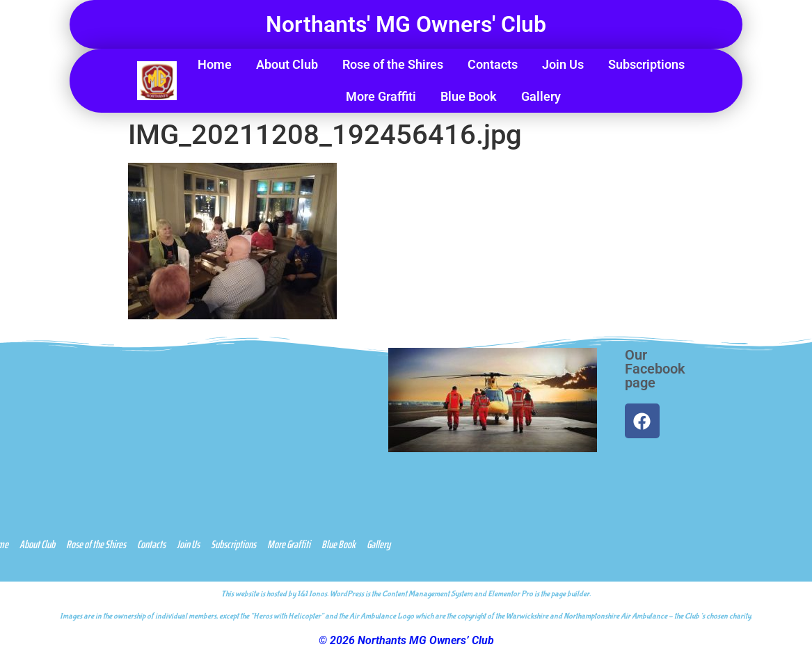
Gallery (541, 96)
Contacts (493, 64)
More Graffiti (381, 96)
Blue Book (469, 96)
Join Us (563, 64)
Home (215, 64)
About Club (287, 64)
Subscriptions (646, 64)
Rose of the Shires (393, 64)
